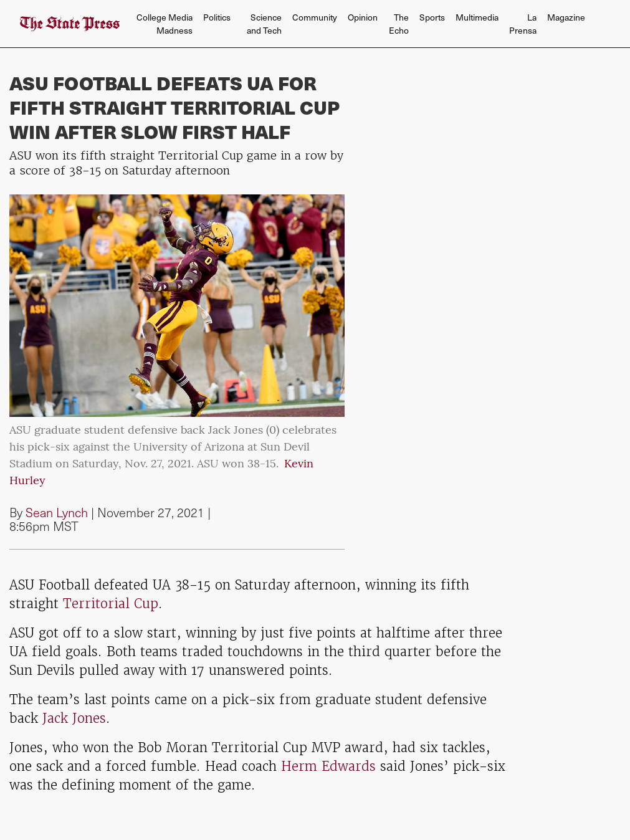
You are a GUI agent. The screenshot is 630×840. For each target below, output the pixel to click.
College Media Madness (165, 24)
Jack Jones (74, 718)
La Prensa (523, 24)
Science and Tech (264, 24)
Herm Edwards (328, 766)
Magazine (566, 17)
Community (315, 17)
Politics (217, 17)
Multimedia (477, 17)
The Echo (399, 24)
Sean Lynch (57, 512)
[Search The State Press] (595, 24)
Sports (432, 17)
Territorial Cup (108, 604)
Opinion (363, 17)
